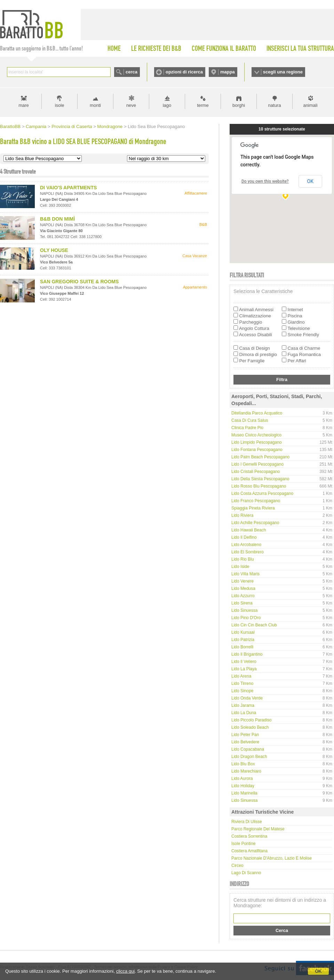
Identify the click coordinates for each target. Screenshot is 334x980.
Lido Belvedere (245, 742)
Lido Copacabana (248, 749)
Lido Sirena (242, 603)
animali (310, 105)
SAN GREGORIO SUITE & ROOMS (79, 282)
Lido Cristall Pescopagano (256, 472)
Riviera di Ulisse (247, 822)
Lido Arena (241, 676)
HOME (114, 48)
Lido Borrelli (242, 647)
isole (60, 105)
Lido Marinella (244, 793)
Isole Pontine (243, 844)
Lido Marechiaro (246, 771)
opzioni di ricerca (184, 72)
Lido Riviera (242, 515)
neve (131, 105)
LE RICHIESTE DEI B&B (156, 48)
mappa (228, 72)
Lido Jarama (243, 705)
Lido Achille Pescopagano (255, 523)
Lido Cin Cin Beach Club (254, 625)
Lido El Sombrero (248, 552)
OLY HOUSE (54, 250)
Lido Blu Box (243, 764)
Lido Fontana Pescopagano (257, 450)
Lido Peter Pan (245, 735)
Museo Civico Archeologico (256, 435)
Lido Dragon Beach (249, 757)
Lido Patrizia (243, 640)
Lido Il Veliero (244, 662)
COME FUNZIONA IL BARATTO (224, 48)
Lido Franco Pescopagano (256, 501)
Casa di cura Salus (250, 420)
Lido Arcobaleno (246, 545)
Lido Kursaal (243, 632)
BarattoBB (10, 127)
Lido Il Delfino (244, 537)
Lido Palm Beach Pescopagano (260, 457)
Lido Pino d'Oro (246, 618)
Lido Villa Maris (245, 574)
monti (95, 105)
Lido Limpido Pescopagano (257, 442)
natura (275, 105)
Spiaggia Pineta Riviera (253, 508)
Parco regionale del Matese (258, 829)
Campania (36, 127)
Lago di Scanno (246, 873)
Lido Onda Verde (247, 698)
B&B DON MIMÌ (57, 219)
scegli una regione (283, 72)
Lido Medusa (243, 588)
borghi (239, 105)
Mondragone (110, 127)
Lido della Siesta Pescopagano (260, 479)
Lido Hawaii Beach (249, 530)
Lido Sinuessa (244, 610)
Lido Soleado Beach (250, 727)
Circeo (237, 866)
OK (318, 971)
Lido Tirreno (242, 683)
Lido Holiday (243, 786)
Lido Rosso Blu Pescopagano (259, 486)
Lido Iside (240, 567)
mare (24, 105)
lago (167, 105)
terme (203, 105)
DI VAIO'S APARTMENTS (68, 188)
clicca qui (125, 971)
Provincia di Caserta (72, 127)
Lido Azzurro (243, 596)
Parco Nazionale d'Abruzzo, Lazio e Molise (272, 858)
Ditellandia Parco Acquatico (257, 413)
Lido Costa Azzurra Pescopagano (262, 493)
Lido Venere (242, 581)
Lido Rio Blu (243, 559)
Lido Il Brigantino (247, 654)
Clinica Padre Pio (247, 428)
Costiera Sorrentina (249, 836)
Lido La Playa (244, 669)
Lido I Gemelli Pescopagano (257, 464)
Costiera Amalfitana (249, 851)
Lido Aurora (242, 779)
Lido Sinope (242, 691)
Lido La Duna (244, 713)
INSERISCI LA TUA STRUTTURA (300, 48)
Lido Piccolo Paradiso (251, 720)
